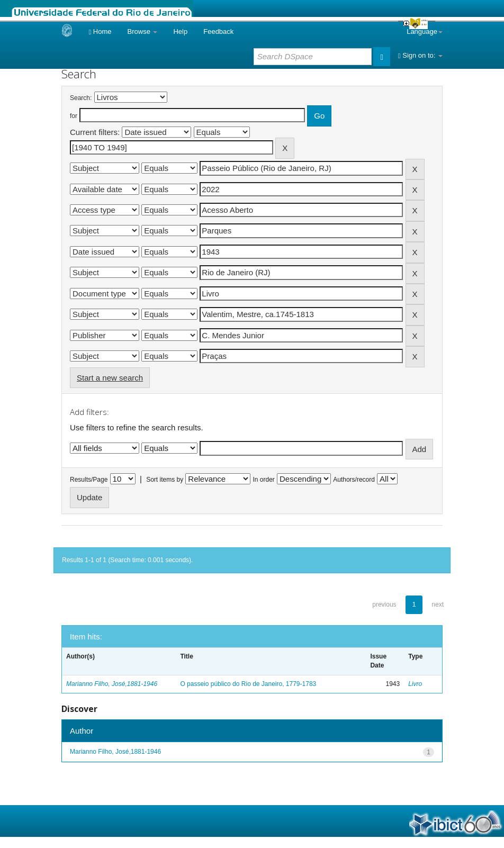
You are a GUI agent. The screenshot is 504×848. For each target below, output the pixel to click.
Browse (143, 31)
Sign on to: (420, 55)
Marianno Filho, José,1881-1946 (112, 684)
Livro (415, 684)
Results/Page (89, 480)
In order (264, 480)
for (74, 116)
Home (100, 31)
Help (180, 31)
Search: (81, 98)
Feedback (218, 31)
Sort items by (165, 480)
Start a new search (110, 378)
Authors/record (354, 480)
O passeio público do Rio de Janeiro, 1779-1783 (248, 684)
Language (425, 31)
